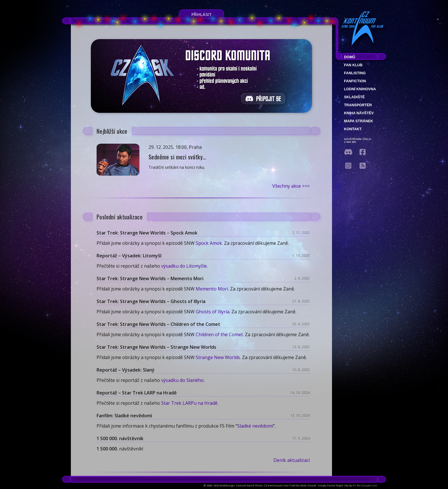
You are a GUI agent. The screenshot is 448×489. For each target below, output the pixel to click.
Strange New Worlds (218, 357)
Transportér (358, 105)
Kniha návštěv (359, 113)
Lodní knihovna (360, 89)
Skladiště (354, 97)
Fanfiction (355, 81)
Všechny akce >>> (291, 186)
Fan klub (353, 65)
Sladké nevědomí (255, 426)
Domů (350, 57)
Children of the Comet (219, 334)
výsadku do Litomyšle (184, 266)
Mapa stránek (359, 121)
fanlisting (355, 73)
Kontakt (353, 129)
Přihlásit (202, 14)
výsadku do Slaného (182, 380)
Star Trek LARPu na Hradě (189, 403)
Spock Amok (209, 243)
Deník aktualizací (292, 460)
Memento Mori (212, 289)
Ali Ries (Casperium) (365, 485)
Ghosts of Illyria (213, 312)
